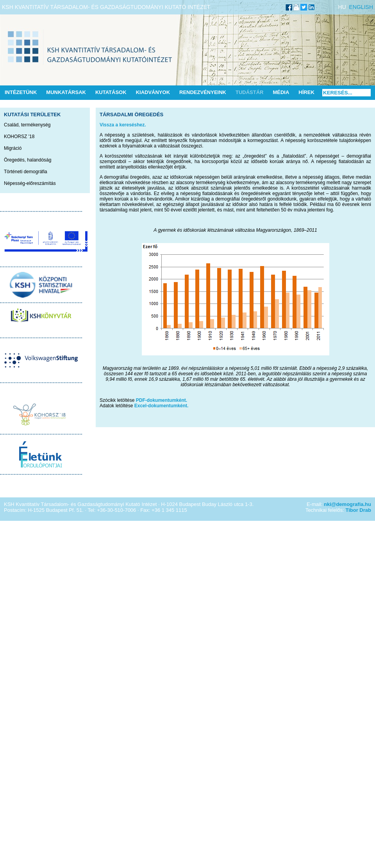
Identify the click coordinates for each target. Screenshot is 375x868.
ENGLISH (361, 7)
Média (281, 92)
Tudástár (250, 92)
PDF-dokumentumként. (162, 400)
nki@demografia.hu (347, 504)
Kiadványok (153, 92)
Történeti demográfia (26, 172)
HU (342, 7)
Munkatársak (66, 92)
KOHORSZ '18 (19, 137)
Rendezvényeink (203, 92)
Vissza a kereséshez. (123, 125)
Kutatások (111, 92)
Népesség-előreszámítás (30, 183)
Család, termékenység (27, 125)
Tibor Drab (359, 510)
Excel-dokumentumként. (162, 406)
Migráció (13, 148)
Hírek (306, 92)
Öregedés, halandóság (28, 160)
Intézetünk (21, 92)
